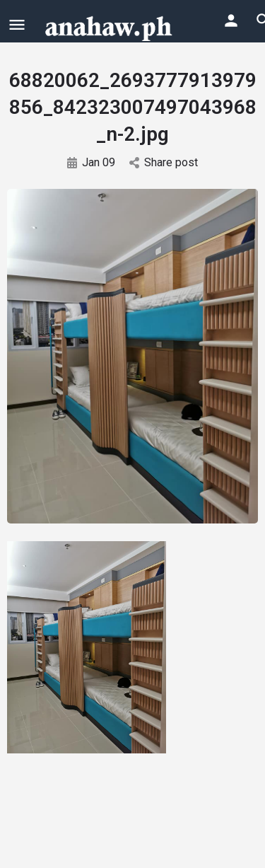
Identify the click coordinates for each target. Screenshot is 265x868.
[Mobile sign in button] (231, 21)
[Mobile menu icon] (17, 24)
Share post (164, 162)
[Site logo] (110, 27)
